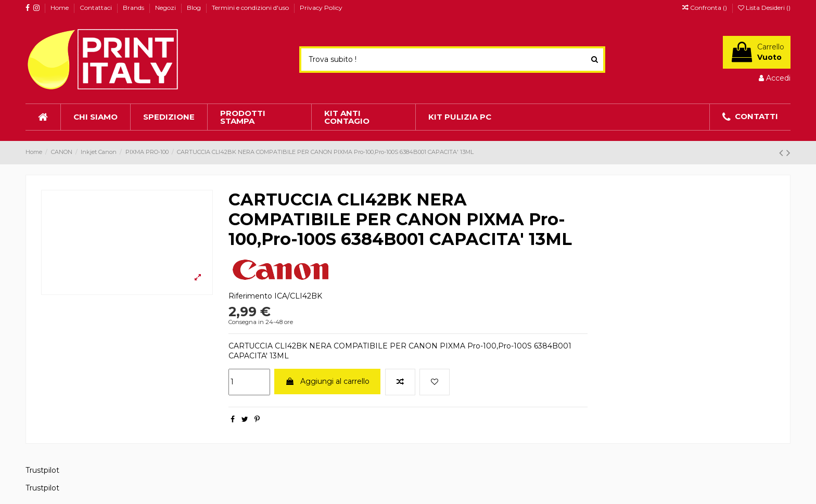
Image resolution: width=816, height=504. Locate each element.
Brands (134, 8)
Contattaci (97, 8)
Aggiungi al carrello (327, 381)
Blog (195, 8)
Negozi (166, 8)
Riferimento (250, 296)
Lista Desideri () (764, 8)
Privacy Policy (321, 8)
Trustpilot (42, 470)
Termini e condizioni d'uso (251, 8)
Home (60, 8)
